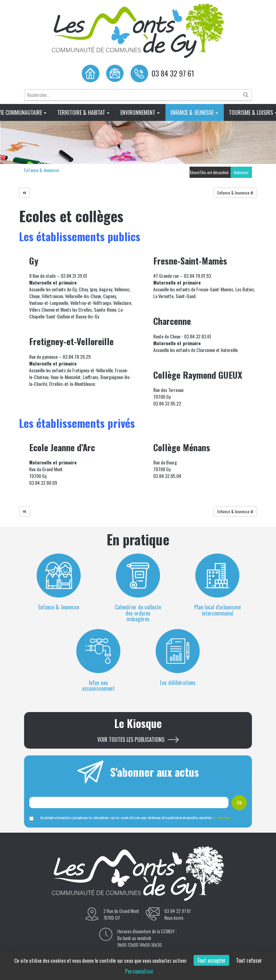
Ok (239, 802)
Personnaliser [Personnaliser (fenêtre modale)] (139, 971)
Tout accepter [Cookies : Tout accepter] (211, 960)
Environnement (140, 112)
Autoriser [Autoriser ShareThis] (241, 172)
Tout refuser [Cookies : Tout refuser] (249, 960)
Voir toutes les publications (131, 740)
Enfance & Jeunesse (194, 112)
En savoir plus (222, 818)
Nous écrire (174, 918)
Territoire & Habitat (83, 112)
